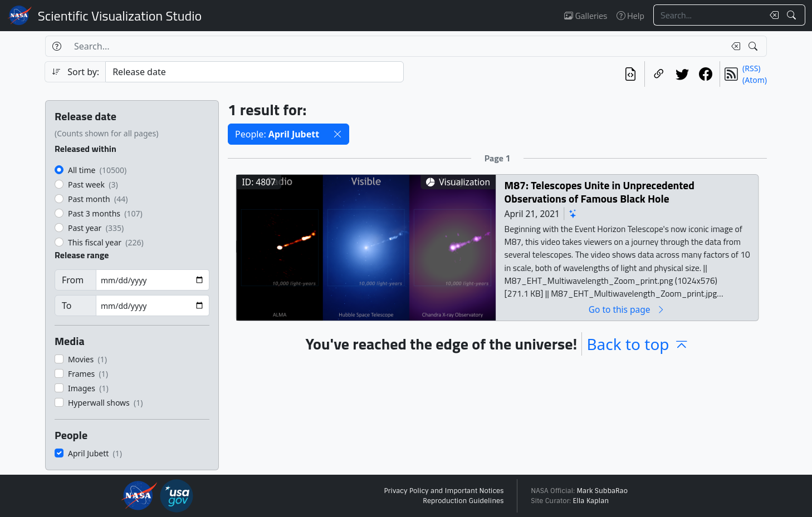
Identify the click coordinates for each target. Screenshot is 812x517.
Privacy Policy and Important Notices (444, 491)
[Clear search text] (772, 15)
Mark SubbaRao (602, 491)
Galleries (586, 16)
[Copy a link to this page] (659, 74)
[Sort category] (255, 72)
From (73, 280)
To (67, 306)
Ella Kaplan (591, 501)
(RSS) (751, 68)
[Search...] (708, 15)
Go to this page (627, 309)
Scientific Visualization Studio (120, 16)
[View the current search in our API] (630, 74)
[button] (337, 134)
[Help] (57, 46)
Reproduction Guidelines (463, 501)
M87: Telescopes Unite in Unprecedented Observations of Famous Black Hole (600, 192)
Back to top (638, 344)
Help (630, 16)
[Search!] (793, 15)
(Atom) (755, 80)
